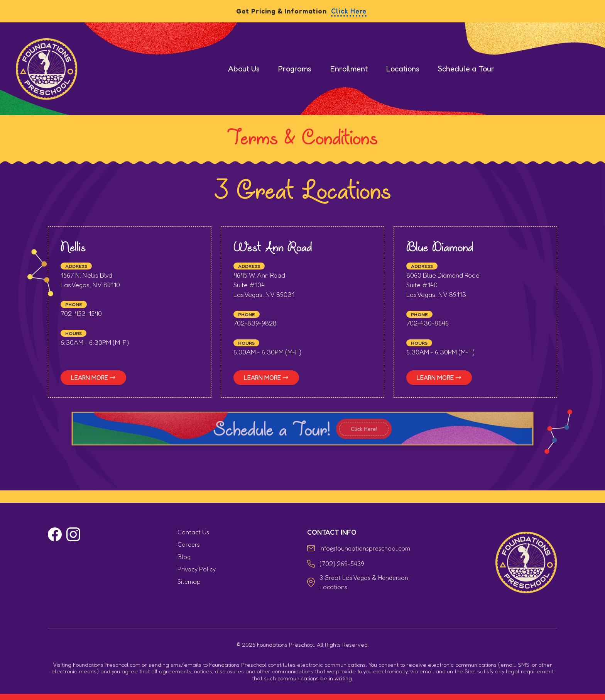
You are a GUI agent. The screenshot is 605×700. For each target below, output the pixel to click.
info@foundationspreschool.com (365, 548)
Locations (403, 69)
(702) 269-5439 (342, 564)
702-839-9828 (255, 325)
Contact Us (193, 532)
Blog (184, 557)
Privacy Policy (197, 569)
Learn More (93, 379)
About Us (244, 69)
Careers (189, 544)
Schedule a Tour (466, 69)
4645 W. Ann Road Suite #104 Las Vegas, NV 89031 (264, 286)
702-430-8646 (428, 325)
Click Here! (353, 430)
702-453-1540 (81, 315)
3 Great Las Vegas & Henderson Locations (364, 582)
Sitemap (189, 581)
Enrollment (349, 69)
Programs (295, 69)
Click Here (349, 11)
